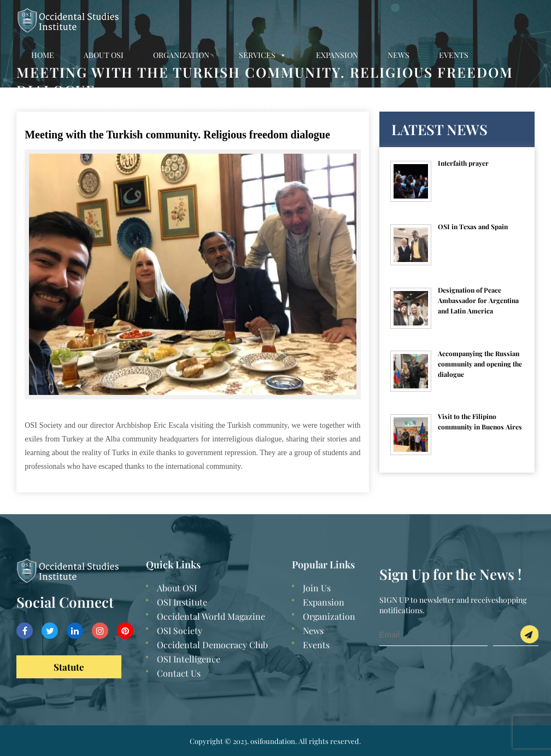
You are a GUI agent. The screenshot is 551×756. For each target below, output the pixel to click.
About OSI (104, 55)
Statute (69, 667)
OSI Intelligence (189, 659)
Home (43, 55)
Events (454, 55)
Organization (181, 55)
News (398, 55)
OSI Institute (182, 602)
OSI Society (180, 630)
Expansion (337, 55)
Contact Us (55, 93)
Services (263, 55)
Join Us (317, 588)
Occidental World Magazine (211, 616)
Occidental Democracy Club (212, 645)
